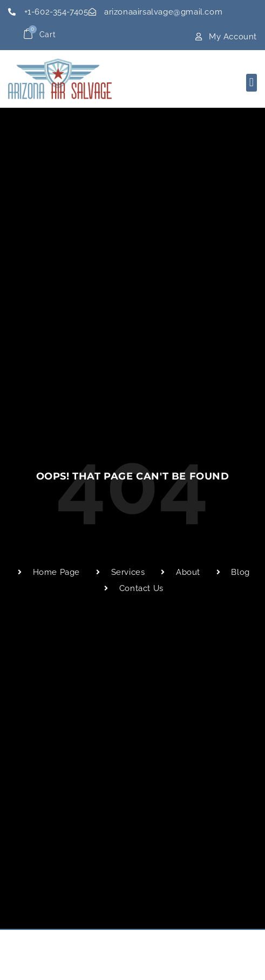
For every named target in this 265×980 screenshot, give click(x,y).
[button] (252, 83)
